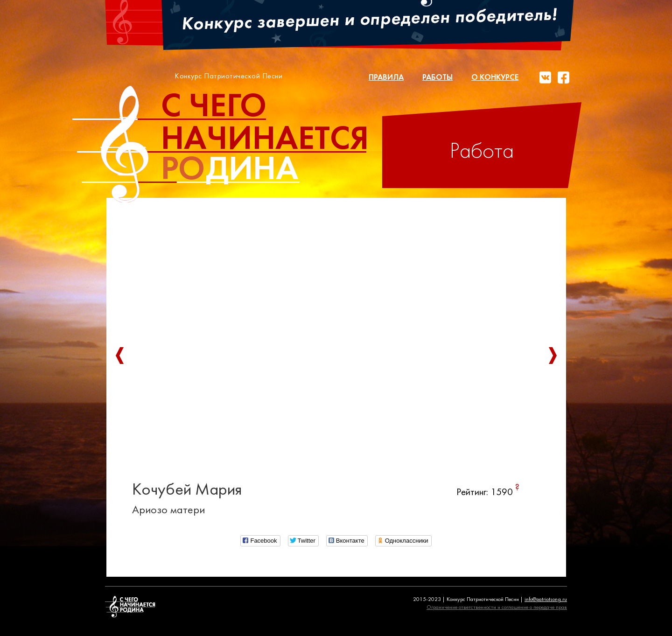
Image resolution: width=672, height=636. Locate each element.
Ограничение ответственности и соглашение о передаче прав (497, 608)
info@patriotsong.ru (546, 600)
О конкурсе (495, 78)
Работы (437, 78)
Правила (386, 78)
